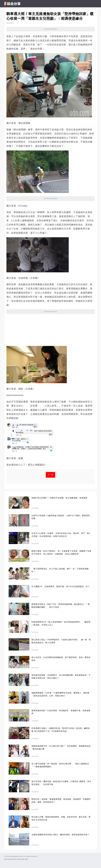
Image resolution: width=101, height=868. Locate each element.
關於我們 (7, 859)
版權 (26, 859)
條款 (20, 859)
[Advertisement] (51, 329)
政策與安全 (14, 859)
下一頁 (50, 475)
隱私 (23, 859)
